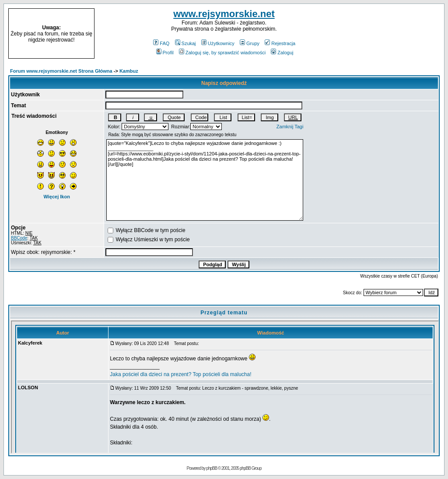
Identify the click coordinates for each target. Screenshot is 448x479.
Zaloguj (282, 53)
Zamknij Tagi (290, 127)
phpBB (212, 468)
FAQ (161, 43)
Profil (165, 53)
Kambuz (129, 71)
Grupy (250, 43)
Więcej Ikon (56, 197)
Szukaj (185, 43)
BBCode (19, 238)
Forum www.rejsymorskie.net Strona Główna (61, 71)
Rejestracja (280, 43)
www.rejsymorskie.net (224, 14)
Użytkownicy (218, 43)
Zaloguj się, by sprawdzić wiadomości (222, 53)
